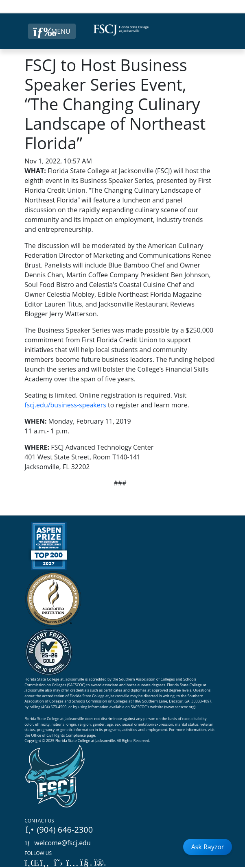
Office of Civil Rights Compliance (58, 735)
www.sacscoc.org (180, 707)
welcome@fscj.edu (58, 843)
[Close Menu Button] (52, 31)
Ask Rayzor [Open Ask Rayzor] (208, 847)
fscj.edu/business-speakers (65, 405)
